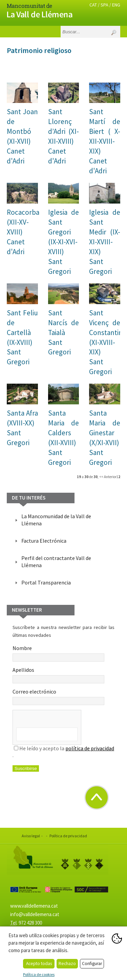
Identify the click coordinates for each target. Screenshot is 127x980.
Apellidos (58, 675)
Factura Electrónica (44, 541)
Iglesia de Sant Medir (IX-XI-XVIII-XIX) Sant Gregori (105, 242)
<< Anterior (108, 477)
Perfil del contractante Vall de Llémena (56, 562)
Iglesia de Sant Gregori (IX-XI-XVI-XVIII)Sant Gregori (64, 242)
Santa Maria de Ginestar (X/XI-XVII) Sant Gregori (105, 438)
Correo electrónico (58, 697)
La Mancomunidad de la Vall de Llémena (56, 520)
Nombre (58, 653)
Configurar (92, 964)
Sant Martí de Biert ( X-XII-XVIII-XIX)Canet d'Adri (105, 141)
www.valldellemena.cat (34, 906)
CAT (93, 5)
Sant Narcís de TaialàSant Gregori (64, 332)
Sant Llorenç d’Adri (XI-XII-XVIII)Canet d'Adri (64, 136)
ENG (116, 5)
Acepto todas (39, 964)
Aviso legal (31, 836)
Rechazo (67, 964)
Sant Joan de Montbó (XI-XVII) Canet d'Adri (22, 136)
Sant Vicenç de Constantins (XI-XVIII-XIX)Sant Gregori (107, 342)
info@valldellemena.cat (35, 914)
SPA (104, 5)
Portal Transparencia (46, 582)
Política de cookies (39, 974)
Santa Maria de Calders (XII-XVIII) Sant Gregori (64, 438)
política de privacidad (90, 748)
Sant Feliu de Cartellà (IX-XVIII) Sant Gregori (22, 337)
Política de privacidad (68, 836)
